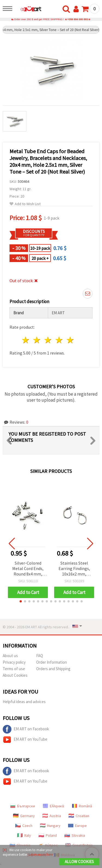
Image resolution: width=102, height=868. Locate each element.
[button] (21, 601)
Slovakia (75, 835)
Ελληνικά (53, 806)
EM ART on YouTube (25, 740)
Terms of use (14, 669)
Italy (24, 835)
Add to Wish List (25, 204)
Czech (24, 826)
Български (23, 806)
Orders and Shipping (53, 669)
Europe (77, 826)
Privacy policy (14, 662)
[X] (5, 850)
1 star (26, 340)
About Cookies (15, 675)
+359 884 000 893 (78, 19)
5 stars (70, 340)
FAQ (40, 656)
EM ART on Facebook (26, 729)
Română (82, 806)
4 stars (59, 340)
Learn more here (41, 855)
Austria (52, 816)
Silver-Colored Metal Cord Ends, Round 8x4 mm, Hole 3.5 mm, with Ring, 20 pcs (28, 569)
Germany (24, 816)
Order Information (52, 662)
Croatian (79, 816)
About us (10, 656)
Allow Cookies (79, 862)
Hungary (50, 826)
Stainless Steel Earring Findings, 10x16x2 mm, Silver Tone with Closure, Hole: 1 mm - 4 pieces (74, 569)
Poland (48, 835)
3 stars (48, 340)
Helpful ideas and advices (24, 702)
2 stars (37, 340)
